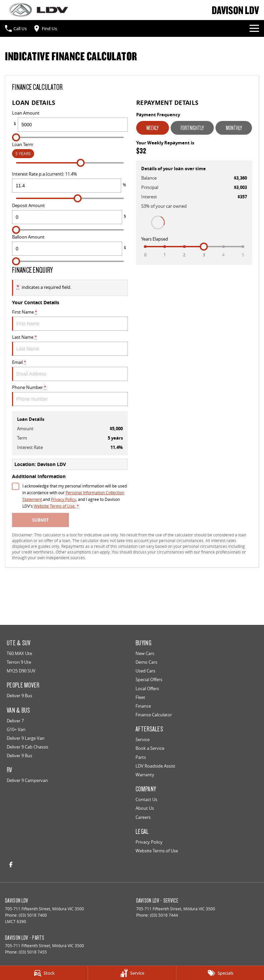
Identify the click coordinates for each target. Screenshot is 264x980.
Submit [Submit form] (40, 520)
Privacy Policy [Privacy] (63, 499)
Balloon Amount (70, 245)
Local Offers (147, 689)
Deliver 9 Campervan (27, 780)
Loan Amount (70, 121)
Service (143, 739)
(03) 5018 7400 (33, 915)
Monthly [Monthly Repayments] (234, 128)
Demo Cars (146, 662)
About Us (145, 808)
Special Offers (149, 679)
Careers (143, 817)
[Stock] (44, 973)
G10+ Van (16, 729)
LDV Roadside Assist (155, 766)
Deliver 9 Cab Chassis (27, 747)
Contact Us (146, 799)
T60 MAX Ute (19, 653)
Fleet (140, 697)
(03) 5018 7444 (164, 915)
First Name (70, 320)
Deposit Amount (70, 213)
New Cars (145, 653)
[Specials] (220, 973)
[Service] (132, 973)
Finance (143, 706)
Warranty (145, 775)
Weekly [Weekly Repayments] (152, 128)
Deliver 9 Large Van (26, 738)
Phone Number (70, 395)
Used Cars (145, 671)
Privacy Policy (149, 842)
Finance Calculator (154, 715)
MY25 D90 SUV (21, 671)
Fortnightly (192, 128)
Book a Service (150, 748)
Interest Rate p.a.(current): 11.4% (70, 182)
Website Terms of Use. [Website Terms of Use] (55, 506)
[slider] (16, 137)
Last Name (70, 345)
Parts (141, 757)
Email (70, 370)
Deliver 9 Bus (19, 696)
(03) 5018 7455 (33, 952)
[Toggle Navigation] (254, 28)
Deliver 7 (15, 721)
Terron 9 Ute (19, 662)
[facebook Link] (11, 865)
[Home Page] (38, 10)
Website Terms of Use (157, 851)
